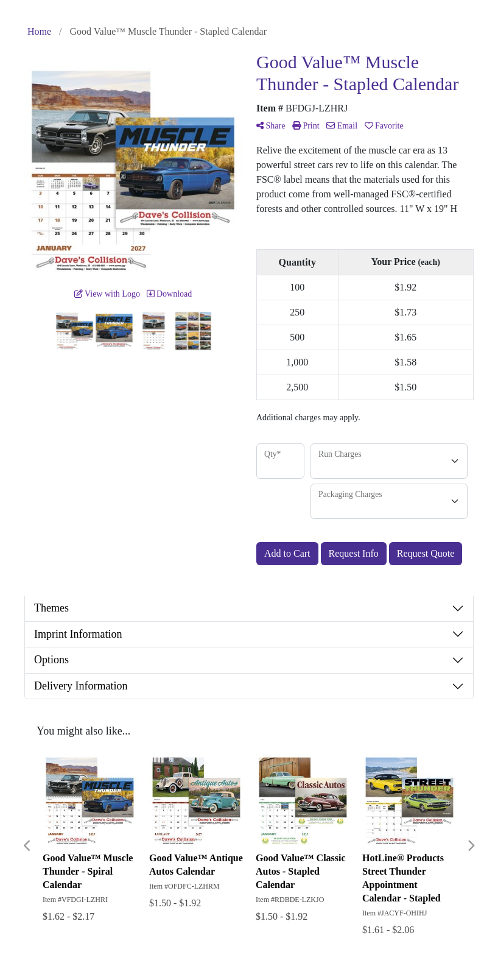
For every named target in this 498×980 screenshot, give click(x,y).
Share (271, 126)
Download (169, 294)
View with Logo (107, 294)
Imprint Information (78, 634)
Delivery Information (81, 686)
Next (471, 846)
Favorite (384, 126)
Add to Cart (287, 553)
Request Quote (426, 553)
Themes (51, 608)
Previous (27, 846)
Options (51, 660)
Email (342, 126)
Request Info (354, 553)
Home (39, 31)
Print (306, 126)
